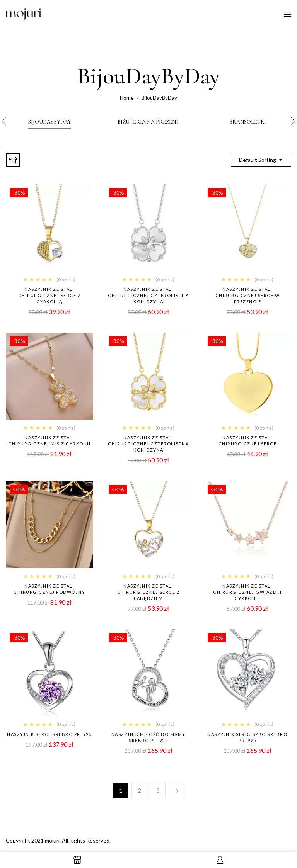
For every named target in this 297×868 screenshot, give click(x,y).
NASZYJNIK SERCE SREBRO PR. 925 (49, 734)
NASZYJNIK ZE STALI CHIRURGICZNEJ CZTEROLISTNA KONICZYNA (148, 444)
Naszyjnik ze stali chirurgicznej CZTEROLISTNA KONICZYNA (148, 295)
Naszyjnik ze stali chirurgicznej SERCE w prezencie (248, 295)
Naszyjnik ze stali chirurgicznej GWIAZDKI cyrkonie (247, 592)
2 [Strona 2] (139, 790)
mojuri (52, 840)
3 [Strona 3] (158, 790)
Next (176, 790)
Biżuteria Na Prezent (148, 122)
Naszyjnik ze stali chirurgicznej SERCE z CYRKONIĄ (50, 295)
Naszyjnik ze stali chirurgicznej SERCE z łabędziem (149, 592)
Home (127, 98)
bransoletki (248, 122)
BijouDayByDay (49, 122)
